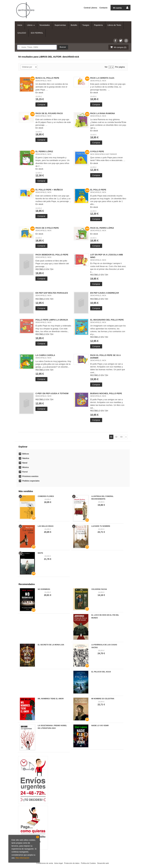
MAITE (40, 553)
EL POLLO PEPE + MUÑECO (49, 190)
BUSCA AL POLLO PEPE (47, 78)
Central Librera (90, 8)
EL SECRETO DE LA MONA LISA (51, 645)
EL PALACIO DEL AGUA (101, 672)
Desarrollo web (103, 863)
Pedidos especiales (31, 481)
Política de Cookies (88, 863)
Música (26, 467)
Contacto (103, 8)
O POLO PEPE (97, 151)
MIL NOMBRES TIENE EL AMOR (51, 699)
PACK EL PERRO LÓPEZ (102, 228)
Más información (22, 858)
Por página (120, 67)
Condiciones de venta (45, 863)
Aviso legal (58, 863)
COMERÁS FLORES (46, 496)
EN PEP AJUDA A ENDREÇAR (104, 293)
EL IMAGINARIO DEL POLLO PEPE (107, 320)
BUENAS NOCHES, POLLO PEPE (106, 393)
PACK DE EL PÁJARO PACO (49, 113)
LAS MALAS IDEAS (46, 526)
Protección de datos (72, 863)
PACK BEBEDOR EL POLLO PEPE (52, 255)
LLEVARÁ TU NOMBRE (101, 526)
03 (121, 437)
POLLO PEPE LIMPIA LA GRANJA (52, 320)
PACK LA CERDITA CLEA (102, 78)
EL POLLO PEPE (98, 190)
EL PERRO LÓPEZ (44, 151)
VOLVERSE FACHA (99, 589)
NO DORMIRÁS (44, 589)
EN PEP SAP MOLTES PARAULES (52, 293)
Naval (25, 463)
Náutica (26, 458)
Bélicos (26, 454)
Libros (31, 25)
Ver (106, 67)
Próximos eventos (30, 476)
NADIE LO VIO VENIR (100, 725)
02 (116, 437)
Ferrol (25, 472)
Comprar (41, 105)
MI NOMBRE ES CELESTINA (103, 699)
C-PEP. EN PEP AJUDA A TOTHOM (52, 393)
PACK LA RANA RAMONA (103, 113)
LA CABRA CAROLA (45, 355)
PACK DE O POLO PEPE (47, 228)
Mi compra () (118, 47)
